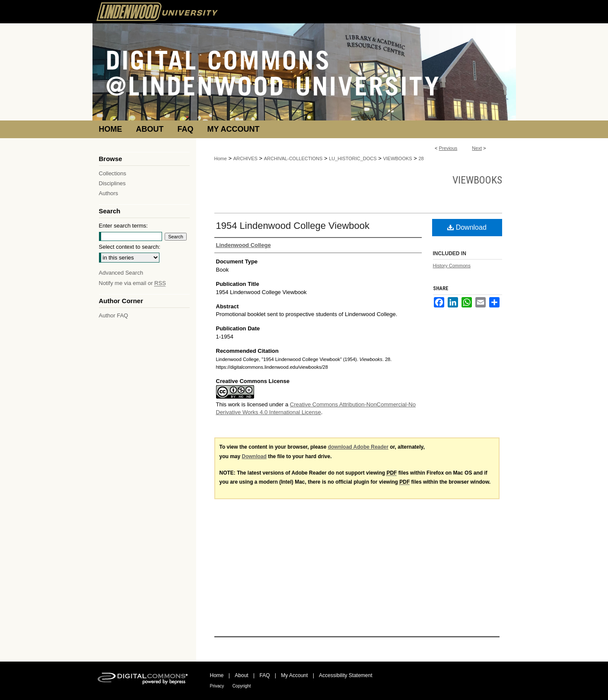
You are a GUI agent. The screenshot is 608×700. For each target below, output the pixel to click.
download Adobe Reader (358, 447)
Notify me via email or (132, 283)
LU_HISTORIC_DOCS (353, 158)
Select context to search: (130, 247)
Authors (109, 193)
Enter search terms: (123, 226)
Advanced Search (121, 273)
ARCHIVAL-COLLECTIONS (293, 158)
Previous (448, 148)
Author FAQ (114, 315)
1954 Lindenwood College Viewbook (293, 226)
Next (477, 148)
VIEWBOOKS (397, 158)
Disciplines (112, 183)
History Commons (452, 266)
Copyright (242, 686)
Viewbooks (477, 180)
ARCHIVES (245, 158)
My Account (294, 675)
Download (467, 227)
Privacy (217, 686)
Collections (113, 173)
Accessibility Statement (345, 675)
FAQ (264, 675)
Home (221, 158)
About (241, 675)
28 (421, 158)
